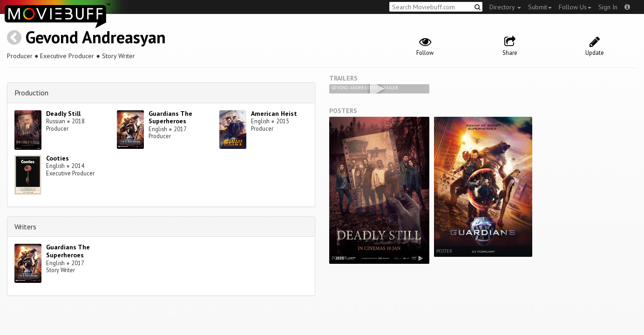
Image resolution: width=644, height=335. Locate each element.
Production (31, 93)
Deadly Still (63, 114)
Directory (505, 7)
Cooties (58, 158)
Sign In (608, 7)
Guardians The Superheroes (170, 117)
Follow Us (575, 7)
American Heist (274, 114)
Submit (540, 7)
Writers (25, 227)
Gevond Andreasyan (96, 37)
